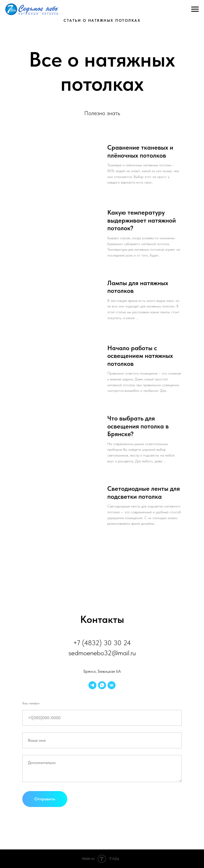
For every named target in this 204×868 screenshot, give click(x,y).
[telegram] (92, 685)
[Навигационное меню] (195, 9)
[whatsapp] (102, 685)
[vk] (112, 685)
